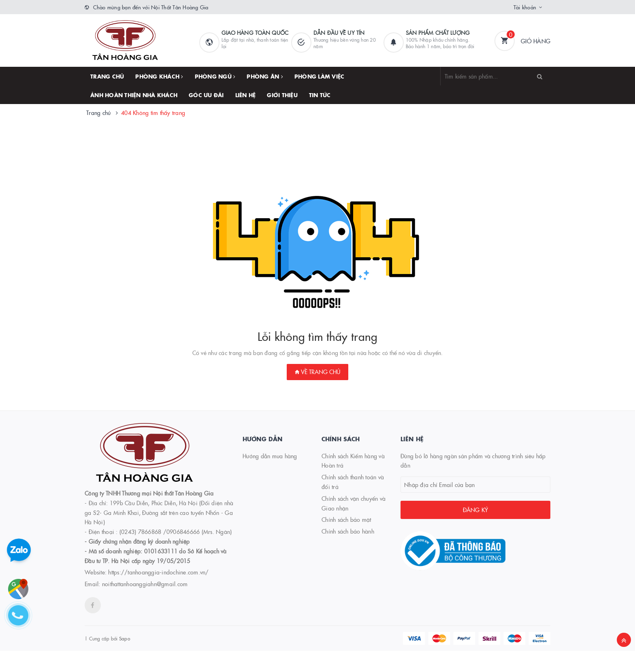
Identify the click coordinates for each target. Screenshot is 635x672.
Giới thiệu (282, 95)
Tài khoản (525, 7)
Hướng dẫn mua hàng (270, 456)
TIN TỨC (320, 95)
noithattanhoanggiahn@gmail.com (145, 584)
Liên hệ (246, 95)
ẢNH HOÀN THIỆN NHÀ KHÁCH (134, 95)
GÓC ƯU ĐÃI (206, 95)
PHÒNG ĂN (265, 76)
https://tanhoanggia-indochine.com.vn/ (158, 572)
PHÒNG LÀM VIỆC (320, 76)
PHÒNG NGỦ (215, 76)
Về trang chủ (317, 372)
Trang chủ (107, 76)
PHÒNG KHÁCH (159, 76)
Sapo (125, 638)
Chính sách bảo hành (348, 531)
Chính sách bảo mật (346, 519)
